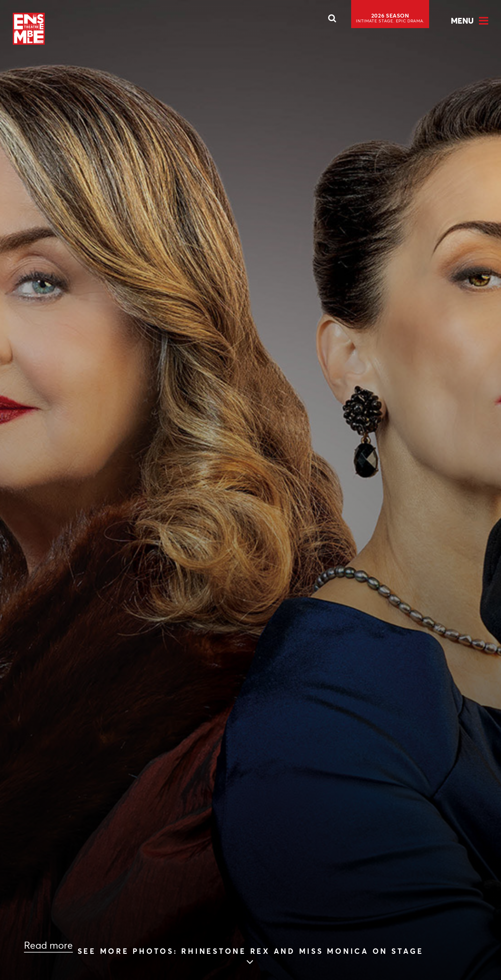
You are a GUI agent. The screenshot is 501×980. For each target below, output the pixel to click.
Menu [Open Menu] (462, 21)
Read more (48, 945)
